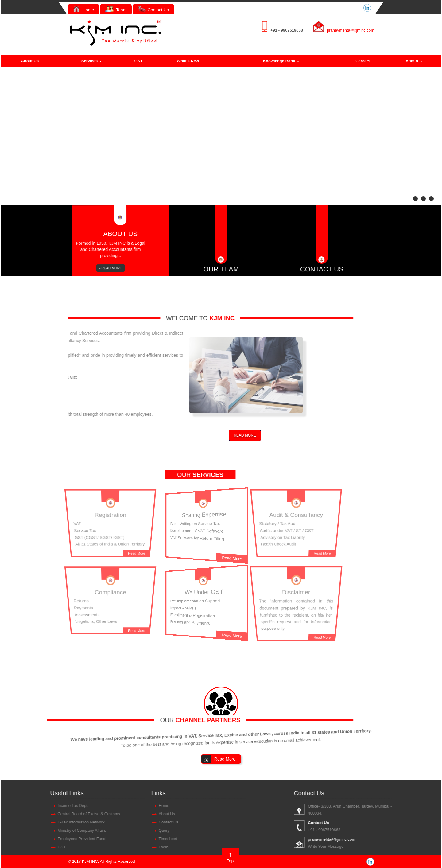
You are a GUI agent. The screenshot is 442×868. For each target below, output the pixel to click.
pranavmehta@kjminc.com (351, 30)
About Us (30, 61)
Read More (142, 556)
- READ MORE (116, 269)
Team (116, 10)
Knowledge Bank (281, 61)
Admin (414, 61)
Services (92, 61)
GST (139, 61)
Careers (363, 61)
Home (83, 10)
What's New (188, 61)
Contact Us (153, 10)
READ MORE (245, 435)
